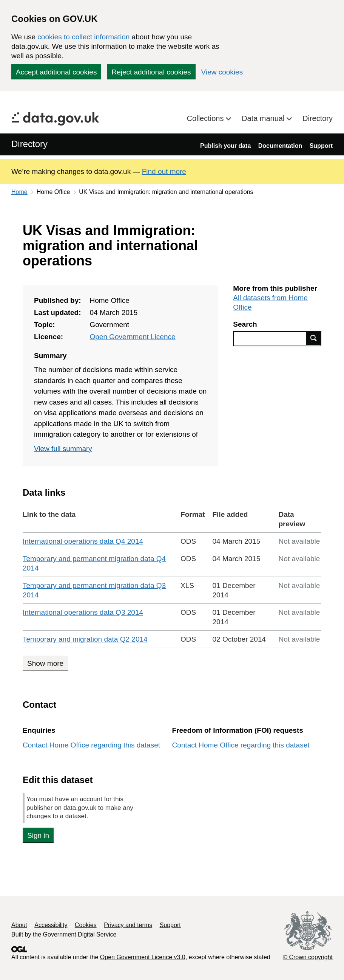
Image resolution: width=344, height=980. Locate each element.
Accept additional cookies (56, 72)
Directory (318, 118)
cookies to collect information (83, 37)
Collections (206, 118)
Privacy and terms (128, 925)
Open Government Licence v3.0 (143, 957)
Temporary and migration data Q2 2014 (85, 639)
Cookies (86, 925)
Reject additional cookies (151, 72)
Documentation (280, 146)
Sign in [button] (38, 835)
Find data (314, 338)
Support (321, 146)
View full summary (63, 449)
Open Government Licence (132, 337)
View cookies (222, 72)
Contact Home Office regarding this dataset (91, 745)
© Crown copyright (308, 957)
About (19, 925)
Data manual (264, 118)
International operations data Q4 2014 (83, 541)
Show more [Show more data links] (45, 663)
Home (19, 192)
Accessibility (51, 925)
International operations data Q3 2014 (83, 612)
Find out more (164, 171)
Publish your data (225, 146)
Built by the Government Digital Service (64, 934)
